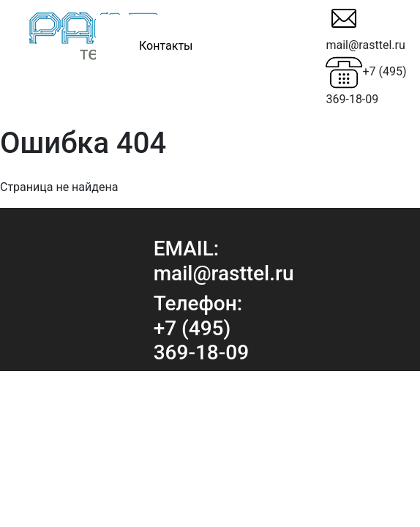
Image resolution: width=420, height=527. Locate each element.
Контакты (166, 46)
